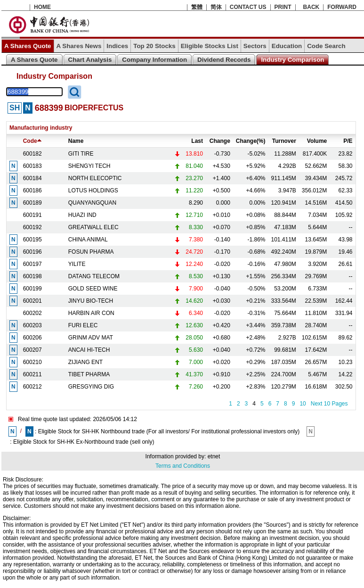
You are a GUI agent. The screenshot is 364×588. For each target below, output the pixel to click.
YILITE (77, 264)
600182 (32, 154)
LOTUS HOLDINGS (93, 190)
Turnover (284, 141)
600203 (32, 325)
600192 (32, 227)
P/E (348, 141)
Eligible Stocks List (210, 46)
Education (287, 46)
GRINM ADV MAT (91, 338)
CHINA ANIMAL (88, 240)
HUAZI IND (82, 215)
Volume (317, 141)
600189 (32, 203)
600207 (32, 350)
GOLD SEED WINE (93, 289)
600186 (32, 190)
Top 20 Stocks (154, 46)
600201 (32, 301)
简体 (216, 7)
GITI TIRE (81, 154)
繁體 (197, 7)
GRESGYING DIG (91, 387)
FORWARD (342, 7)
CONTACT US (248, 7)
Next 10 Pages (329, 404)
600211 (32, 374)
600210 (32, 362)
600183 (32, 166)
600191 (32, 215)
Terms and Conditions (183, 466)
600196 (32, 252)
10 (303, 404)
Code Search (326, 46)
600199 (32, 289)
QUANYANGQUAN (92, 203)
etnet (214, 456)
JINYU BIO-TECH (91, 301)
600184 (32, 178)
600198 (32, 276)
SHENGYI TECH (89, 166)
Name (76, 141)
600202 (32, 313)
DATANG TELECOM (94, 276)
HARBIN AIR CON (91, 313)
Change (220, 141)
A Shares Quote (28, 46)
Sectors (255, 46)
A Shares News (79, 46)
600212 (32, 387)
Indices (117, 46)
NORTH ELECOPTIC (95, 178)
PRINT (283, 7)
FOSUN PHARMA (91, 252)
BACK (311, 7)
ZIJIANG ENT (85, 362)
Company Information (154, 60)
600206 (32, 338)
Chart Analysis (90, 60)
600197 (32, 264)
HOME (42, 7)
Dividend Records (224, 60)
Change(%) (251, 141)
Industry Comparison (292, 60)
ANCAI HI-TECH (89, 350)
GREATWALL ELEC (93, 227)
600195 (32, 240)
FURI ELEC (83, 325)
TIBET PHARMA (89, 374)
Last (197, 141)
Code (32, 141)
